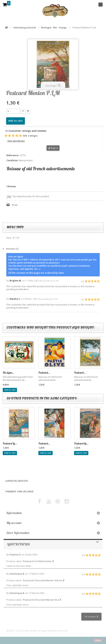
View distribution (16, 141)
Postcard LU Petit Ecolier (38, 561)
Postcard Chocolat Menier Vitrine (44, 580)
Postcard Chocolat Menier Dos (42, 600)
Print (15, 205)
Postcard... (44, 373)
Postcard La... (10, 443)
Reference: (13, 155)
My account (14, 523)
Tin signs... (8, 373)
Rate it (53, 148)
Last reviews (18, 544)
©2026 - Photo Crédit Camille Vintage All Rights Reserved (37, 631)
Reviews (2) (12, 249)
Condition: (12, 160)
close (98, 640)
